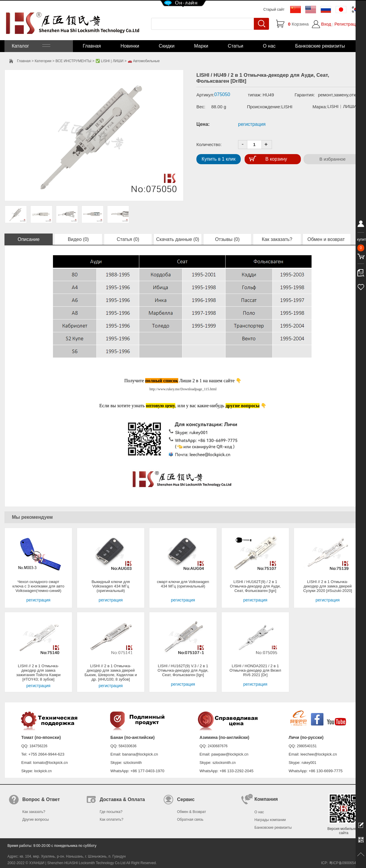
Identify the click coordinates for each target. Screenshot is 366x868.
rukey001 (309, 763)
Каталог (30, 46)
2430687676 (218, 746)
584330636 (128, 746)
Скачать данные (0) (178, 239)
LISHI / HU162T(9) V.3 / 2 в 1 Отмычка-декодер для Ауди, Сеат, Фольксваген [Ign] (183, 670)
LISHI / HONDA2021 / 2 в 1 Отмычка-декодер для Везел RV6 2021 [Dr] (255, 670)
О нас (269, 46)
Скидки (167, 46)
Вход (326, 24)
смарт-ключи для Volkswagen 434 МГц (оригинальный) (183, 584)
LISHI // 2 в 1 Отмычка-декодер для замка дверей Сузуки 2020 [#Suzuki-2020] (328, 586)
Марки (201, 46)
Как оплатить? (111, 820)
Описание (29, 239)
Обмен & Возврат (191, 812)
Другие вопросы (36, 820)
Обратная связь (190, 820)
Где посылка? (111, 812)
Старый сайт (274, 10)
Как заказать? (277, 239)
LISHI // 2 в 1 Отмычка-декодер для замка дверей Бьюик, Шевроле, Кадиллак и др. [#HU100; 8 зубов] (111, 673)
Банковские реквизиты (320, 46)
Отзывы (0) (227, 239)
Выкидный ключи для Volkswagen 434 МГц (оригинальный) (111, 586)
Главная (92, 46)
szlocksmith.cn (224, 763)
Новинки (130, 46)
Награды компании (270, 820)
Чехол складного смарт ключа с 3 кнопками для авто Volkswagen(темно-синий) (38, 586)
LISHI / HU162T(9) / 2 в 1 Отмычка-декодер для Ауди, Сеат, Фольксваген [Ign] (255, 586)
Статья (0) (128, 239)
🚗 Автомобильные (144, 61)
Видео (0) (78, 239)
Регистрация (348, 24)
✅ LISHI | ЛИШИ (110, 61)
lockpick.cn (43, 771)
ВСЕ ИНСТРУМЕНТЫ (73, 61)
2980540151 (307, 746)
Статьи (236, 46)
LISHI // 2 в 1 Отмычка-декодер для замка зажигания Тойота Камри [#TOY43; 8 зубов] (38, 673)
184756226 (38, 746)
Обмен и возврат (327, 239)
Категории (43, 61)
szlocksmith (132, 763)
